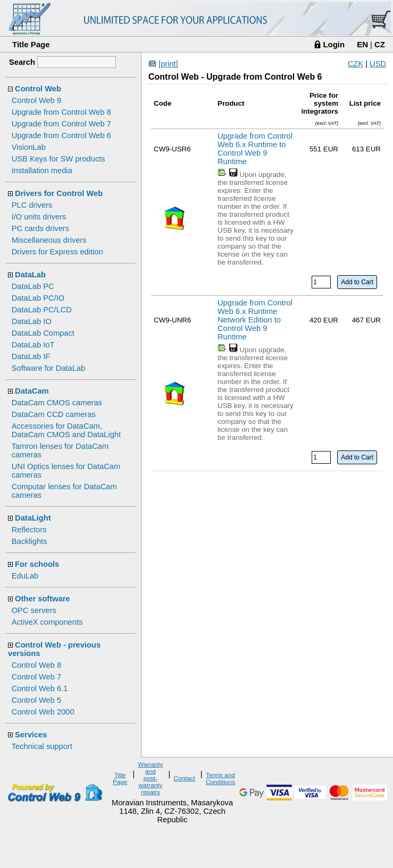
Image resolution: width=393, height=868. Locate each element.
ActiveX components (47, 622)
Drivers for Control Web (59, 193)
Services (31, 735)
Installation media (42, 171)
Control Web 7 (36, 677)
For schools (37, 564)
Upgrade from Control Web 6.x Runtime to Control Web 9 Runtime (255, 149)
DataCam (32, 391)
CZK (356, 64)
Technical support (42, 746)
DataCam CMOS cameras (57, 403)
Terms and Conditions (220, 778)
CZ (380, 44)
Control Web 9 (36, 100)
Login (334, 44)
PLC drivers (32, 205)
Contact (184, 778)
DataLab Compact (43, 333)
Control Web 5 (36, 700)
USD (378, 64)
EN (362, 44)
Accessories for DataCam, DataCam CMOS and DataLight (66, 430)
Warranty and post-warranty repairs (150, 778)
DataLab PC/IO (38, 298)
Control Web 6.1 (40, 688)
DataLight (33, 518)
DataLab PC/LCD (42, 310)
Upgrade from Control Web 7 (61, 124)
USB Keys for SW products (58, 159)
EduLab (25, 576)
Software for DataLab (49, 368)
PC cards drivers (40, 228)
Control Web (38, 89)
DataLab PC (33, 286)
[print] (168, 64)
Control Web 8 (36, 665)
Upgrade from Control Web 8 (61, 112)
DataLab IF (31, 356)
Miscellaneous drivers (49, 240)
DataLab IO (32, 321)
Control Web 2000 (43, 712)
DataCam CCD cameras (54, 414)
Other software (42, 599)
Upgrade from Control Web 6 (61, 135)
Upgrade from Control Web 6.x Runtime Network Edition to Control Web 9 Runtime (255, 320)
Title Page (31, 44)
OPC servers (34, 610)
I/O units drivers (39, 217)
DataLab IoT (33, 345)
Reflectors (29, 530)
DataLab (30, 275)
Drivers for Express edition (57, 252)
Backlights (30, 541)
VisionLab (29, 147)
